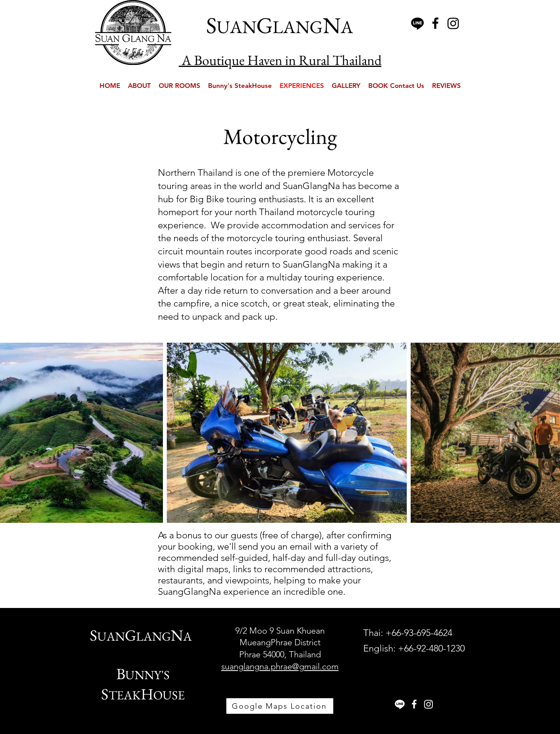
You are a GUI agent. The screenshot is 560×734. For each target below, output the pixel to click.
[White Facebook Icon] (414, 704)
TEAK (125, 695)
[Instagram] (453, 23)
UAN (111, 636)
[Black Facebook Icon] (435, 23)
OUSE (169, 695)
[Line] (417, 23)
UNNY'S (147, 675)
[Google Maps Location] (280, 706)
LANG (153, 636)
